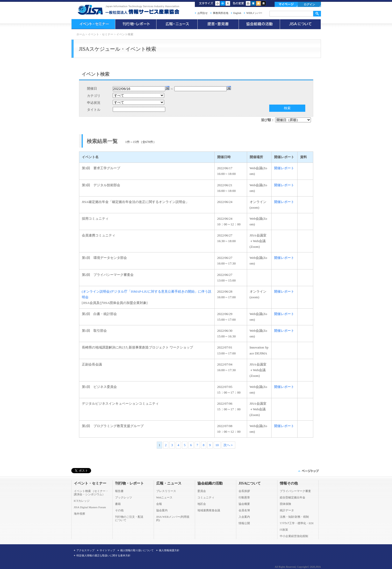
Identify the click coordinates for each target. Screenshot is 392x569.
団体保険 (285, 504)
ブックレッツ (124, 497)
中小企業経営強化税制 (294, 536)
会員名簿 (244, 510)
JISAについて (300, 24)
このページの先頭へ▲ (308, 471)
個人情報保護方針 (169, 550)
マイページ (286, 4)
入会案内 (244, 517)
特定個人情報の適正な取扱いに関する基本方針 (103, 555)
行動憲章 (244, 497)
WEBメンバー (254, 13)
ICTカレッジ (82, 501)
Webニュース (164, 497)
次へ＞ (228, 445)
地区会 (202, 504)
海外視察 (80, 514)
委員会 (202, 491)
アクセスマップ (85, 550)
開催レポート (284, 168)
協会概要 (244, 504)
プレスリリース (166, 491)
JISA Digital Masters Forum (90, 507)
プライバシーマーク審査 (295, 491)
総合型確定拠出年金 (293, 497)
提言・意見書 (218, 24)
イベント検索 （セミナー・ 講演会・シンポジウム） (91, 493)
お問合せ (203, 13)
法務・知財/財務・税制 (294, 517)
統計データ (287, 510)
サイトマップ (107, 550)
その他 (119, 510)
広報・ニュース (177, 24)
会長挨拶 (244, 491)
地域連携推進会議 (209, 510)
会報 (159, 504)
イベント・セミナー (93, 24)
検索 (287, 108)
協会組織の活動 (259, 24)
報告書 (119, 491)
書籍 (118, 504)
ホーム (81, 34)
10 (217, 445)
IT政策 (284, 530)
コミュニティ (206, 497)
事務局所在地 (221, 13)
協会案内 (162, 510)
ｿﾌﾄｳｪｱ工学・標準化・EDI (297, 523)
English (237, 13)
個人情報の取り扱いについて (137, 550)
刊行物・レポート (136, 24)
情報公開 (244, 523)
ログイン (309, 4)
